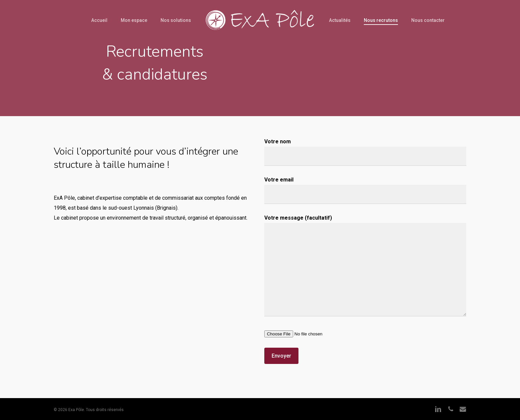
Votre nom (365, 152)
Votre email (365, 190)
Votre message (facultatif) (365, 267)
